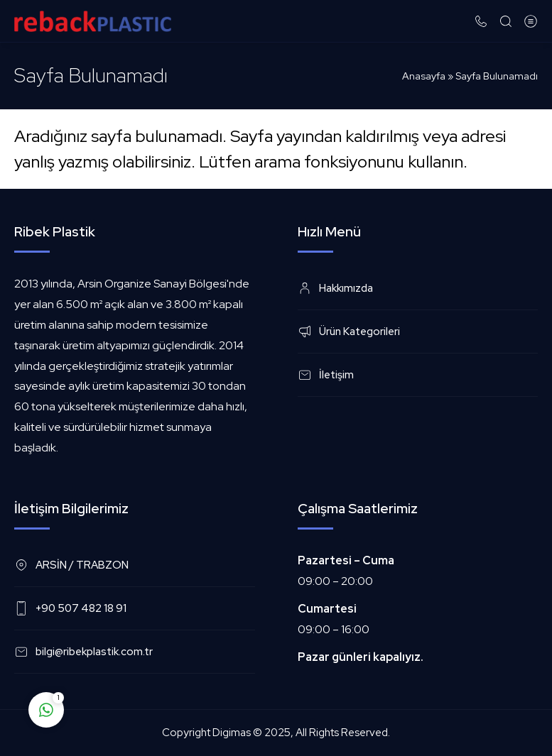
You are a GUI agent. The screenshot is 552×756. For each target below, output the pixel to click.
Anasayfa (424, 76)
